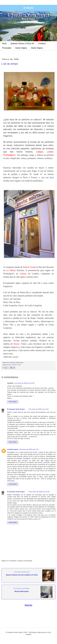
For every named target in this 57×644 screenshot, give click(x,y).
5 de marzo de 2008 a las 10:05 (24, 383)
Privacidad (7, 48)
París (19, 365)
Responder (13, 402)
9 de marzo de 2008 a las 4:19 (29, 449)
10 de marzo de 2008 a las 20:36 (39, 492)
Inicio (4, 43)
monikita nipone (13, 449)
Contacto (42, 43)
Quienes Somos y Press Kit (22, 43)
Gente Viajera (21, 48)
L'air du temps (10, 64)
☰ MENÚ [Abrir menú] (29, 8)
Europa (9, 365)
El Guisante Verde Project (16, 409)
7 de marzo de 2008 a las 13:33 (38, 409)
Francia (15, 365)
